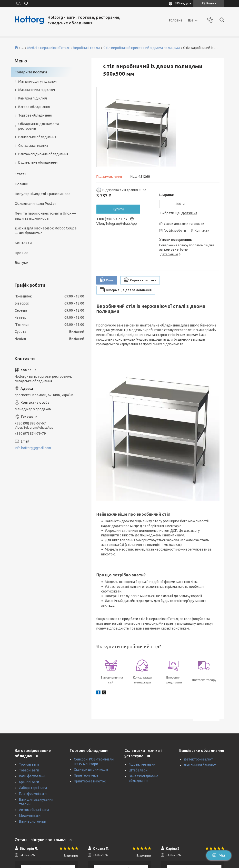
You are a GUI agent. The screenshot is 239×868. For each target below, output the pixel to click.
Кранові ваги (29, 782)
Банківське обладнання (37, 137)
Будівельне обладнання (38, 162)
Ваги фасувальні (32, 776)
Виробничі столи (86, 48)
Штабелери (138, 770)
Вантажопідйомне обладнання (43, 154)
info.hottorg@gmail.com (33, 448)
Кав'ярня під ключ (33, 98)
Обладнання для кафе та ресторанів (39, 126)
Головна (176, 20)
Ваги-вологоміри (33, 821)
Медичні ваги (30, 816)
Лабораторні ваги (33, 788)
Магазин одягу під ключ (37, 81)
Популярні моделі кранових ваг (42, 194)
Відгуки (21, 262)
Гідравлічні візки (142, 764)
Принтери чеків (86, 775)
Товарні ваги (29, 770)
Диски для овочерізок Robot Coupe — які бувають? (46, 231)
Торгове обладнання (35, 115)
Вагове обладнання (34, 107)
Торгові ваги (29, 764)
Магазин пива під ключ (37, 90)
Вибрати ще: (179, 213)
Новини (21, 184)
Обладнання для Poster (35, 203)
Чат (219, 855)
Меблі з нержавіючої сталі (48, 48)
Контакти (23, 243)
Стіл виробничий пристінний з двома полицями (142, 48)
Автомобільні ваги (34, 810)
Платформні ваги (33, 794)
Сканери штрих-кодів (91, 769)
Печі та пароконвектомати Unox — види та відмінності (45, 216)
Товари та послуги (31, 72)
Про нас (21, 253)
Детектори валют (198, 759)
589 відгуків (183, 3)
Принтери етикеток (90, 781)
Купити (118, 209)
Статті (20, 174)
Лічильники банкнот (200, 765)
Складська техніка (33, 146)
